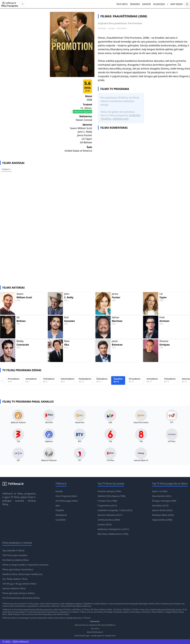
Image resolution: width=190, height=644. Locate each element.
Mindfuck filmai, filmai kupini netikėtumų (22, 574)
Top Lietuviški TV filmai (13, 551)
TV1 (80, 460)
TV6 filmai (117, 610)
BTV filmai (95, 610)
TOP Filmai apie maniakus (15, 555)
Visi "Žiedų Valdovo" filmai (15, 579)
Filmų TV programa (10, 6)
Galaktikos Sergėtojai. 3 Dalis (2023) (115, 510)
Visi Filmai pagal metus (67, 501)
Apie (58, 506)
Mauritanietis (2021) (162, 496)
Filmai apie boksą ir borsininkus (18, 569)
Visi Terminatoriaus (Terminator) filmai (21, 598)
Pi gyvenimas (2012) (107, 506)
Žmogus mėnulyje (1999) (164, 501)
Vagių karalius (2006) (162, 520)
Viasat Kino (80, 423)
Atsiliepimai (61, 515)
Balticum (49, 441)
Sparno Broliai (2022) (162, 510)
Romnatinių (98, 612)
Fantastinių (118, 612)
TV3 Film (135, 610)
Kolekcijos (159, 4)
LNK (110, 423)
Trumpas (111, 28)
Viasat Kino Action (141, 423)
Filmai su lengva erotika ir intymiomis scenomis (25, 565)
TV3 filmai (67, 610)
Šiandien (135, 4)
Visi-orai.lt (95, 629)
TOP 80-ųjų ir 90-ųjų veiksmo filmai (19, 584)
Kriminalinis (122, 28)
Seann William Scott (81, 128)
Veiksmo (76, 612)
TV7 (172, 423)
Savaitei (147, 4)
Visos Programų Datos (66, 496)
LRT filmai (86, 610)
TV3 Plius (110, 460)
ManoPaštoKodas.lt (95, 632)
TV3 (18, 441)
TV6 (110, 441)
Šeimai (176, 612)
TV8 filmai (127, 610)
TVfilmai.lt (7, 604)
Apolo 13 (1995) (160, 491)
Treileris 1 (6, 169)
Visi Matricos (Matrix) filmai (16, 560)
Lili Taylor (87, 139)
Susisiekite (61, 520)
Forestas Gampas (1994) (109, 491)
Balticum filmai (106, 610)
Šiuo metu (122, 4)
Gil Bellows (86, 142)
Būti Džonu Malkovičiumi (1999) (113, 534)
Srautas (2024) (105, 524)
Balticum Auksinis (18, 423)
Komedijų (108, 612)
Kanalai (59, 491)
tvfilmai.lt (8, 494)
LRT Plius (172, 441)
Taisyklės (60, 510)
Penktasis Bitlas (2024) (163, 515)
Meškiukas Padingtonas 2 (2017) (113, 529)
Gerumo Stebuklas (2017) (110, 515)
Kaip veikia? (177, 4)
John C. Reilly (85, 132)
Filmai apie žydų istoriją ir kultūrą (18, 593)
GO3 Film (49, 423)
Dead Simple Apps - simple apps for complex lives (95, 636)
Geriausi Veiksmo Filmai (14, 588)
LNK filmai (76, 610)
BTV (80, 441)
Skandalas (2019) (160, 506)
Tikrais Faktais (157, 612)
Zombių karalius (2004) (109, 520)
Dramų (90, 612)
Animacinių (146, 612)
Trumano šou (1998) (107, 501)
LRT (18, 460)
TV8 (141, 441)
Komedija (102, 28)
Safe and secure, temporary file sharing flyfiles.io (95, 625)
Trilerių (83, 612)
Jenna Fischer (85, 135)
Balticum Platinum (49, 460)
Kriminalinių (135, 612)
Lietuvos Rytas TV (141, 460)
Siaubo (126, 612)
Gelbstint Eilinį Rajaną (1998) (111, 496)
